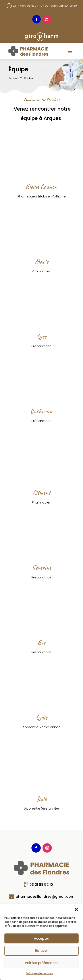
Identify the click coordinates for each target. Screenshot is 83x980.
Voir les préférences (42, 963)
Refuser (42, 951)
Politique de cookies (39, 973)
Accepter (41, 938)
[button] (76, 909)
